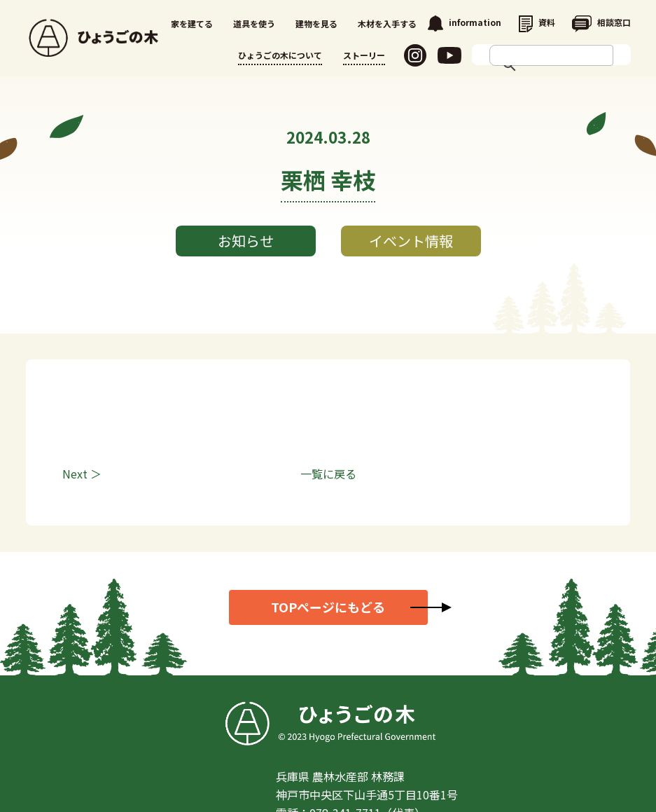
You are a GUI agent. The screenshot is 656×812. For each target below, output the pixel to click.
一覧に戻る (328, 474)
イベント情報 (411, 241)
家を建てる (192, 23)
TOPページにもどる (328, 607)
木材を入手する (387, 23)
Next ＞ (82, 474)
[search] (538, 55)
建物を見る (316, 23)
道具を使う (254, 23)
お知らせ (246, 241)
